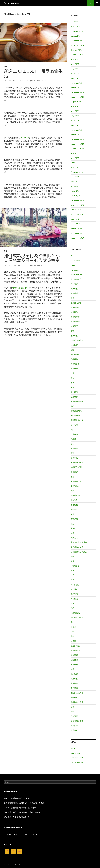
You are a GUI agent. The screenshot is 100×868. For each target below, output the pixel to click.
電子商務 (74, 688)
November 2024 (77, 97)
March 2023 (76, 167)
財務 (72, 632)
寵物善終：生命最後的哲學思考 (17, 817)
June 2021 (75, 177)
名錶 (72, 350)
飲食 (72, 711)
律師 (72, 430)
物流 (72, 524)
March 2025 (76, 78)
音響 (72, 707)
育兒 (5, 251)
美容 (72, 580)
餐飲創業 (74, 726)
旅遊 (72, 477)
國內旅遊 (74, 368)
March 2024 (76, 125)
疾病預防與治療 (77, 547)
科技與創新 (75, 566)
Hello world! (33, 834)
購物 (5, 66)
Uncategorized (76, 275)
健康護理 (74, 326)
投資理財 (74, 448)
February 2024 (77, 130)
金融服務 (74, 679)
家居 (72, 387)
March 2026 (76, 26)
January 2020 (76, 228)
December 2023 (77, 139)
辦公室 (73, 641)
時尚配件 (74, 500)
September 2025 (77, 55)
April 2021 (75, 186)
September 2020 (77, 214)
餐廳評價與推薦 (77, 721)
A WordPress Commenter (14, 834)
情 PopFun (24, 81)
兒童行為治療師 (20, 288)
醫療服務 (74, 664)
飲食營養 (74, 716)
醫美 (72, 669)
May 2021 (75, 181)
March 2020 (76, 224)
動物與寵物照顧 (77, 340)
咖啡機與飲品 (76, 354)
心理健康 (74, 434)
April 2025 (75, 73)
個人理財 (74, 293)
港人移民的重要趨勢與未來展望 (17, 798)
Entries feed (75, 753)
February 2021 (77, 196)
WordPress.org (77, 762)
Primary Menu (97, 3)
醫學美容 (74, 655)
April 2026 (75, 22)
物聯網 (73, 528)
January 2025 (76, 88)
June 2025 (75, 64)
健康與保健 (75, 307)
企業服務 (74, 289)
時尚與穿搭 (75, 495)
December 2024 (77, 92)
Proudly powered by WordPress (15, 865)
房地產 (73, 439)
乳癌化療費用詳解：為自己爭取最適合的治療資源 (24, 803)
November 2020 (77, 205)
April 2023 (75, 163)
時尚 (72, 491)
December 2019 (77, 233)
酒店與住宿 (75, 650)
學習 (72, 383)
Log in (73, 748)
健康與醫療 (75, 322)
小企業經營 (75, 415)
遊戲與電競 (75, 646)
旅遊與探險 (75, 486)
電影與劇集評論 (77, 693)
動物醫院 (74, 345)
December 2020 (77, 200)
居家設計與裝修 (77, 420)
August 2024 (76, 102)
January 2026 (76, 36)
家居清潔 (74, 392)
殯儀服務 (74, 505)
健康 (72, 298)
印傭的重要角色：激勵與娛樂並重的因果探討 (22, 812)
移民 (72, 575)
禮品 (72, 556)
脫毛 (72, 608)
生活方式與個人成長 (79, 542)
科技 (72, 561)
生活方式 (74, 538)
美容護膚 (74, 594)
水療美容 (74, 509)
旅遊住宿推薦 (76, 481)
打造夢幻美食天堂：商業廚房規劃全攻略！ (21, 808)
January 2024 (76, 134)
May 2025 (75, 69)
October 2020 (76, 210)
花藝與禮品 (75, 613)
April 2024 (75, 120)
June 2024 (75, 111)
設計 (72, 622)
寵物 (72, 406)
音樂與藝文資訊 (77, 702)
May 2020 (75, 219)
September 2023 (77, 149)
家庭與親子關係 (77, 401)
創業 (72, 331)
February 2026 (77, 31)
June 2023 (75, 158)
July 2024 (74, 106)
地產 (72, 373)
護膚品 (73, 627)
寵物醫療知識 (76, 411)
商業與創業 (75, 364)
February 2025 (77, 83)
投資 (72, 444)
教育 (72, 453)
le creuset (25, 138)
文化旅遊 (74, 472)
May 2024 (75, 116)
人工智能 (74, 284)
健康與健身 (75, 312)
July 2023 (74, 153)
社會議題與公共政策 (79, 552)
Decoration (75, 260)
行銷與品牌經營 (77, 617)
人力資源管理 (76, 279)
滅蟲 (72, 514)
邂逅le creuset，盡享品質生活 (33, 73)
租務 (72, 571)
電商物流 (74, 683)
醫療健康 (74, 660)
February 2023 (77, 172)
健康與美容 (75, 317)
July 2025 (74, 59)
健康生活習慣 (76, 303)
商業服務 (74, 359)
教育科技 (74, 458)
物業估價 (74, 519)
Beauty (73, 256)
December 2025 (77, 41)
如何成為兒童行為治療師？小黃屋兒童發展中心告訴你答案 (32, 258)
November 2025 (77, 45)
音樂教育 (74, 697)
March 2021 (76, 191)
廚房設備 (74, 425)
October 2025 (76, 50)
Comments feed (77, 758)
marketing (75, 270)
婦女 (72, 378)
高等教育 (74, 730)
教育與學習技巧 (77, 462)
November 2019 (77, 238)
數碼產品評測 (76, 467)
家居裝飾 (74, 397)
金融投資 (74, 674)
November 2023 (77, 144)
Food (73, 265)
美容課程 (74, 589)
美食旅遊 (74, 599)
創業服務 (74, 336)
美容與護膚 (75, 585)
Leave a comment (39, 81)
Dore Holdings (11, 3)
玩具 (72, 533)
